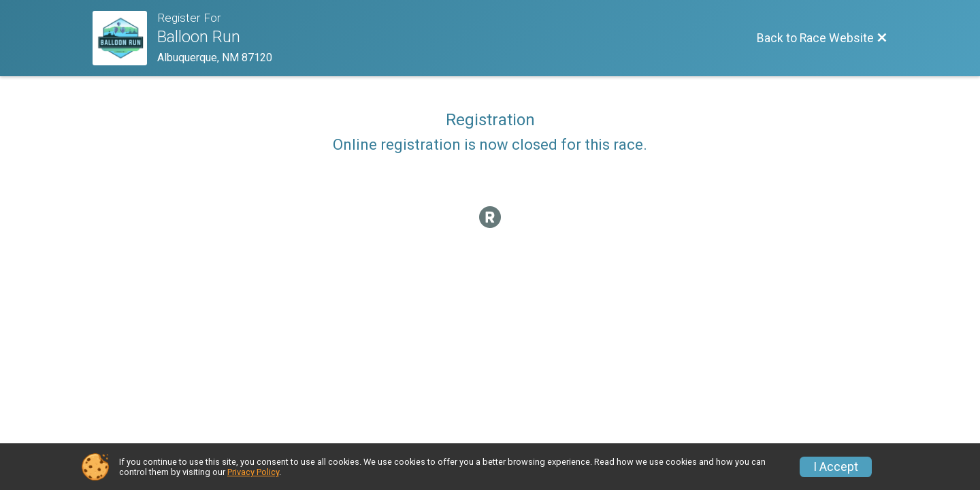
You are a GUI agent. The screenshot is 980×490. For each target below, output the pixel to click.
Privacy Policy (253, 472)
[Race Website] (125, 38)
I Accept (836, 467)
